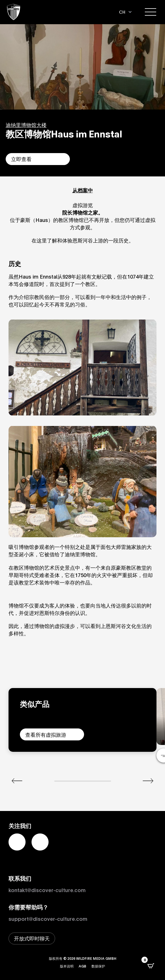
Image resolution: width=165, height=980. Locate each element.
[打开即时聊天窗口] (32, 938)
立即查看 (21, 159)
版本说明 (67, 966)
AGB (82, 966)
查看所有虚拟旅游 (46, 734)
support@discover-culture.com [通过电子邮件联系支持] (48, 919)
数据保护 (98, 966)
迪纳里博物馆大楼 (26, 125)
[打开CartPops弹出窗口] (151, 966)
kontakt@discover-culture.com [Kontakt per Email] (47, 890)
